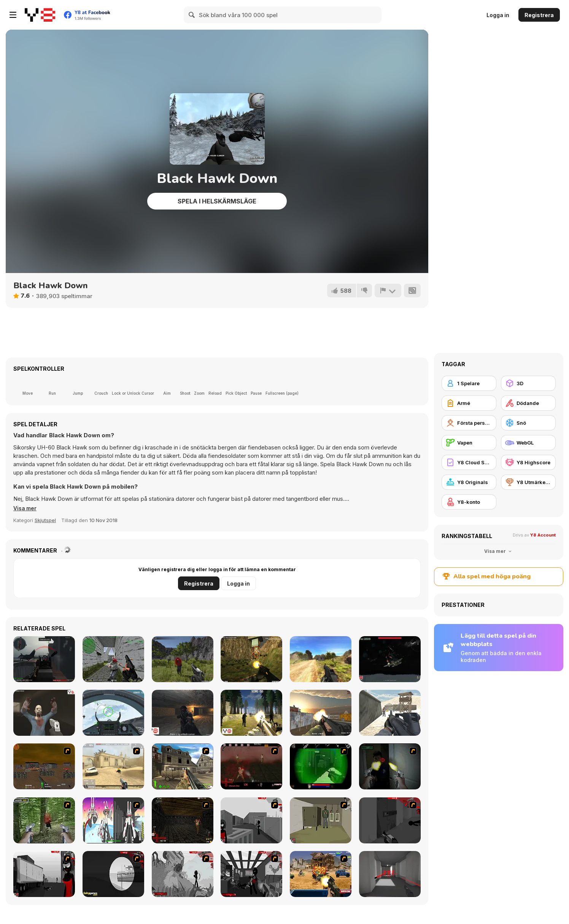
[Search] (192, 15)
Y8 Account (543, 535)
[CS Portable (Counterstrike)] (113, 659)
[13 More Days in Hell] (183, 820)
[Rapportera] (388, 291)
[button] (26, 508)
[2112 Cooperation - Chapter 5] (113, 820)
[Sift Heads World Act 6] (251, 874)
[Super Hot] (390, 874)
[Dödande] (528, 403)
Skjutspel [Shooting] (45, 520)
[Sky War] (390, 659)
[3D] (528, 383)
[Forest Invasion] (251, 713)
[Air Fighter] (113, 713)
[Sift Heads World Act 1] (251, 820)
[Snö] (528, 423)
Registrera (539, 15)
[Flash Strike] (113, 766)
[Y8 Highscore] (528, 462)
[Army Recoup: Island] (183, 659)
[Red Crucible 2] (44, 659)
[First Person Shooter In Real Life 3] (390, 766)
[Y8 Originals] (469, 482)
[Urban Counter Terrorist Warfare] (321, 713)
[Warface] (321, 820)
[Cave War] (183, 713)
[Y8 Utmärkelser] (528, 482)
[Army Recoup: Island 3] (251, 659)
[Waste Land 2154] (44, 766)
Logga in (498, 15)
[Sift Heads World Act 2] (390, 820)
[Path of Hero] (321, 659)
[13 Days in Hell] (251, 766)
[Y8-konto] (469, 502)
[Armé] (469, 403)
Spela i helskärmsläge (217, 201)
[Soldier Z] (44, 713)
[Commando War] (390, 713)
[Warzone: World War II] (183, 766)
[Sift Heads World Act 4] (113, 874)
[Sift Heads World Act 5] (183, 874)
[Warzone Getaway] (321, 874)
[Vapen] (469, 443)
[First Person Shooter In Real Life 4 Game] (44, 820)
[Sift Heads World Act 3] (44, 874)
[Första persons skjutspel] (469, 423)
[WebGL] (528, 443)
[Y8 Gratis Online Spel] (40, 15)
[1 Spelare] (469, 383)
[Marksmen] (321, 766)
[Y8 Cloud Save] (469, 462)
